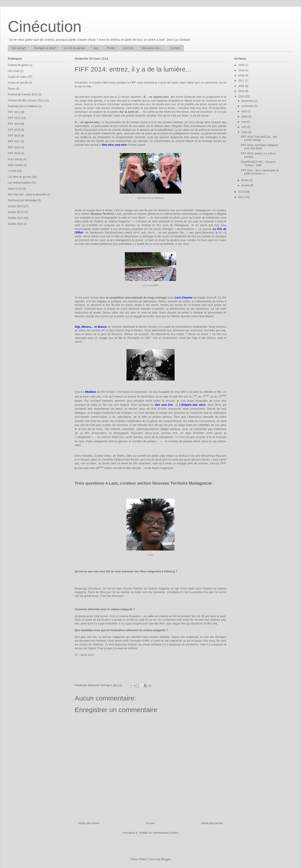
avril (244, 127)
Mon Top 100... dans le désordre (27, 194)
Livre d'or (129, 48)
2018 (242, 76)
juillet (245, 117)
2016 (242, 86)
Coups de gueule (18, 83)
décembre (248, 101)
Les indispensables (19, 183)
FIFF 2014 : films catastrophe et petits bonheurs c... (260, 172)
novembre (248, 106)
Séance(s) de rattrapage (22, 200)
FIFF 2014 (14, 124)
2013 (242, 192)
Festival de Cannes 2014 (23, 94)
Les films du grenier (20, 177)
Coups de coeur (17, 77)
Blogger (166, 859)
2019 (242, 70)
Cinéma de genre (18, 65)
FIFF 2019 (14, 153)
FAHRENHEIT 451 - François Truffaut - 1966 (258, 164)
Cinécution (45, 27)
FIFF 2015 (14, 130)
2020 (242, 65)
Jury (96, 48)
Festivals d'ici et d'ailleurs (23, 106)
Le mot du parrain (74, 48)
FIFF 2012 (14, 112)
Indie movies (15, 165)
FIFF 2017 (14, 141)
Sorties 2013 (15, 212)
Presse (111, 48)
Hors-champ (15, 159)
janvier (246, 185)
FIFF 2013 (14, 118)
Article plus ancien (212, 823)
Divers (12, 89)
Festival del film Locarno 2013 (26, 100)
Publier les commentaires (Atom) (159, 833)
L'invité (12, 171)
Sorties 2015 (15, 224)
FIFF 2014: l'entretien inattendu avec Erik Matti (259, 147)
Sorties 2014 (15, 218)
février (246, 180)
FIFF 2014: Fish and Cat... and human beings (259, 138)
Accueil (150, 823)
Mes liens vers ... (152, 48)
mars (245, 132)
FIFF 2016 (14, 136)
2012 (242, 197)
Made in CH (15, 189)
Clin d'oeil (14, 71)
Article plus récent (89, 823)
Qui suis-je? (19, 48)
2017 (242, 81)
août (244, 111)
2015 (242, 91)
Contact (175, 48)
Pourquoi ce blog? (45, 48)
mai (244, 122)
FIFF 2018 (14, 147)
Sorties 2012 (15, 206)
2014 (242, 96)
